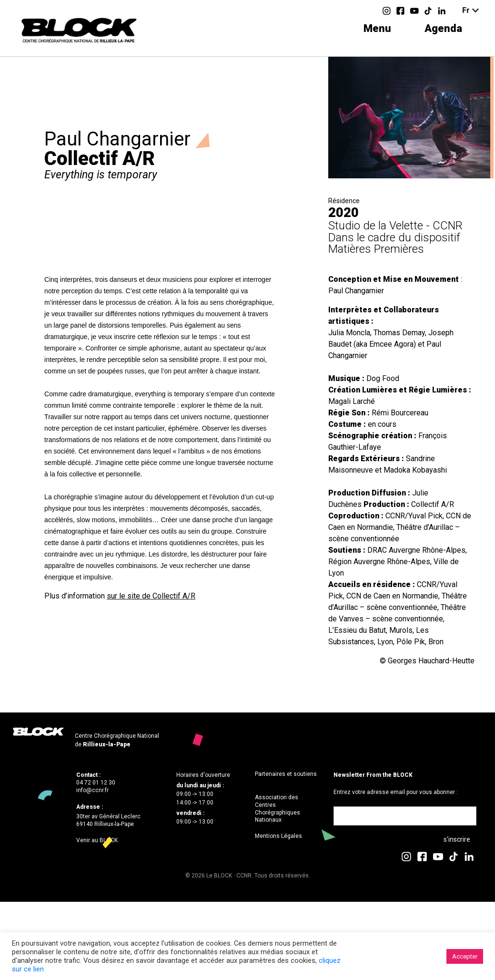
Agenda (443, 28)
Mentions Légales (278, 836)
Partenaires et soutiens (286, 774)
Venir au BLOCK (97, 840)
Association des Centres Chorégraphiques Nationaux (278, 809)
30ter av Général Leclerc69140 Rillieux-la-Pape (108, 820)
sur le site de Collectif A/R (151, 596)
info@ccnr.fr (92, 790)
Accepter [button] (465, 956)
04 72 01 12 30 (96, 783)
